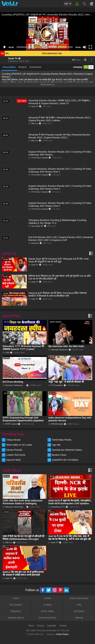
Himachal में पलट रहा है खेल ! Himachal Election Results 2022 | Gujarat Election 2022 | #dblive (60, 119)
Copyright (52, 626)
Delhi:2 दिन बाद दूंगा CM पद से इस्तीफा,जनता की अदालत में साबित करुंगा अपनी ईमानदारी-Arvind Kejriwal (23, 575)
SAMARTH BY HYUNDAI (65, 460)
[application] (47, 34)
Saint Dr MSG (13, 460)
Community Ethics (47, 618)
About (16, 598)
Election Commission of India (17, 385)
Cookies (63, 626)
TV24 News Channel (39, 158)
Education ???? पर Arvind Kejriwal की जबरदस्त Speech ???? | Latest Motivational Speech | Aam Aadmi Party (25, 349)
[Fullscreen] (90, 47)
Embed (23, 67)
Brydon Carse (59, 455)
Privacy (40, 626)
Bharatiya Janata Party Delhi (17, 507)
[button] (47, 34)
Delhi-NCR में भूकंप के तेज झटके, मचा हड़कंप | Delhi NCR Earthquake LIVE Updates (70, 502)
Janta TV (13, 58)
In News (47, 605)
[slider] (45, 47)
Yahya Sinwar (13, 440)
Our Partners (16, 605)
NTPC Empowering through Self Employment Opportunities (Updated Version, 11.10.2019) (23, 420)
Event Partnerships (79, 598)
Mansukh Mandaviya (60, 350)
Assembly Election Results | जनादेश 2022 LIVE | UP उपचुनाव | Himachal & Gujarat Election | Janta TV (59, 102)
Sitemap (79, 618)
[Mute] (85, 47)
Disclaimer (16, 611)
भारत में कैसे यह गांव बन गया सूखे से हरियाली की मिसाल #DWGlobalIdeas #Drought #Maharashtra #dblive (23, 539)
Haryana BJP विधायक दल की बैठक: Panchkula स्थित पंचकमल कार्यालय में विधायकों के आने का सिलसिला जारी (58, 294)
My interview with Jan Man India (66, 346)
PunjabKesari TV (58, 507)
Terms (31, 626)
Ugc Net (56, 445)
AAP (7, 352)
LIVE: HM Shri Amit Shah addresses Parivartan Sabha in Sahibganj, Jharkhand (23, 503)
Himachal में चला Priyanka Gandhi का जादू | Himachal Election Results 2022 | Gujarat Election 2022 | (59, 136)
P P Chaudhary (57, 385)
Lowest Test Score (16, 455)
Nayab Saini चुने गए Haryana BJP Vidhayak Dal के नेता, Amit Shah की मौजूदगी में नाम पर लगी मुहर (58, 260)
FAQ (79, 605)
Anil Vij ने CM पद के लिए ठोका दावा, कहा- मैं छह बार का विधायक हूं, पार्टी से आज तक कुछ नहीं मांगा (70, 539)
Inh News (35, 243)
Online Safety (47, 611)
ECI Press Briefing (13, 382)
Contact (47, 598)
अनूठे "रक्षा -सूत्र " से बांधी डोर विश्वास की (66, 382)
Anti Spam (79, 611)
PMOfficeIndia (57, 424)
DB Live (35, 123)
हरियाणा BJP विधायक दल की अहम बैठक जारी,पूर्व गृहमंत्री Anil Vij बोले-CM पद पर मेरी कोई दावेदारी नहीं (60, 277)
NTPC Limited (12, 424)
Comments (35, 67)
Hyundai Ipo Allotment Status (67, 450)
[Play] (5, 47)
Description (9, 67)
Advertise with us (16, 618)
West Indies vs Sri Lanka (19, 445)
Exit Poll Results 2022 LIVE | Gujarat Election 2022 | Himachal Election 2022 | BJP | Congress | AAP (61, 239)
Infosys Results (14, 450)
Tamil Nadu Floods (62, 440)
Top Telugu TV (37, 226)
